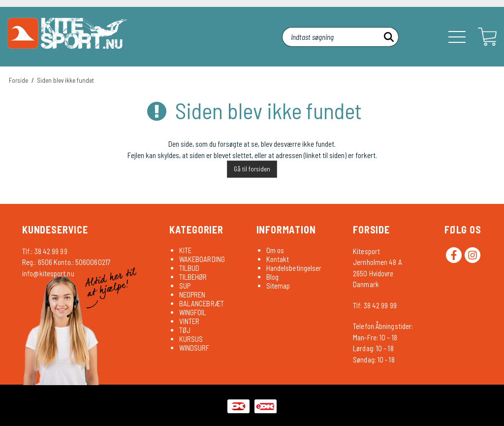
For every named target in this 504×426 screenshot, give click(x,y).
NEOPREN (192, 295)
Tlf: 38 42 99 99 (375, 305)
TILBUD (189, 268)
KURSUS (191, 339)
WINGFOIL (193, 312)
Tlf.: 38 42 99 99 (45, 251)
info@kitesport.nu (48, 273)
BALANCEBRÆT (202, 303)
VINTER (189, 321)
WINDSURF (194, 348)
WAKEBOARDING (202, 259)
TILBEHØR (193, 277)
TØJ (185, 330)
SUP (185, 286)
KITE (185, 250)
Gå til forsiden (252, 169)
